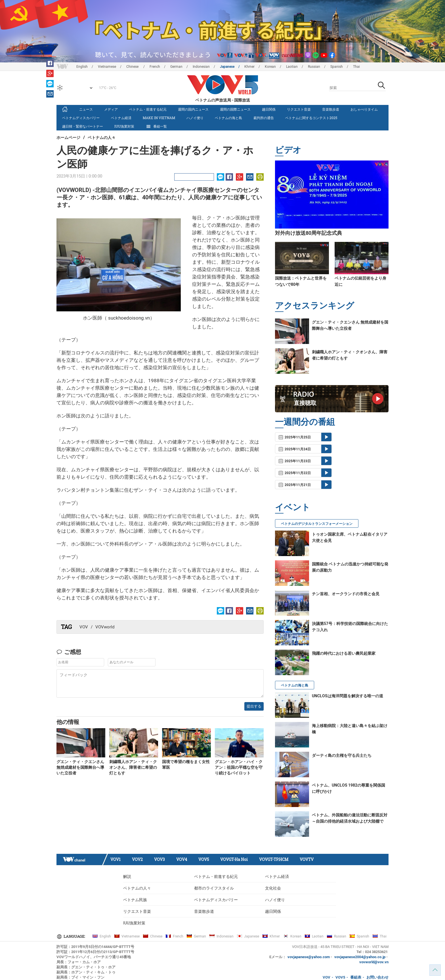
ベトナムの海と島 (228, 118)
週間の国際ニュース (235, 109)
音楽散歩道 (331, 109)
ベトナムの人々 (102, 137)
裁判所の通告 (264, 118)
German (176, 67)
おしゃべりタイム (364, 109)
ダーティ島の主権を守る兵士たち (342, 755)
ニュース (86, 109)
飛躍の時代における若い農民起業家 (344, 653)
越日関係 (269, 109)
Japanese (227, 67)
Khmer (249, 67)
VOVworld (105, 627)
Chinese (133, 67)
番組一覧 (156, 126)
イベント (293, 507)
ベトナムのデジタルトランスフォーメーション (317, 524)
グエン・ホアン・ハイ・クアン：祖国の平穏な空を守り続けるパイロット (239, 767)
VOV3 (159, 859)
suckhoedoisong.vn (129, 318)
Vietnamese (107, 67)
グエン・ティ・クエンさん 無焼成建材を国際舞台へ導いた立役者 (80, 767)
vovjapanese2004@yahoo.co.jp (360, 957)
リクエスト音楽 (299, 109)
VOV (84, 627)
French (155, 67)
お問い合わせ (377, 977)
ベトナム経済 (121, 118)
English (82, 67)
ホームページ (68, 137)
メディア (111, 109)
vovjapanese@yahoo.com (309, 957)
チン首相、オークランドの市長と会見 (346, 594)
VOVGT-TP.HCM (274, 859)
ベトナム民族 (135, 900)
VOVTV (307, 859)
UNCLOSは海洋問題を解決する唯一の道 (348, 696)
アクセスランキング (315, 305)
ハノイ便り (195, 118)
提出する (254, 706)
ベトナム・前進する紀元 (148, 109)
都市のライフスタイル (214, 888)
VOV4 (182, 859)
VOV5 (204, 859)
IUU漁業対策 (124, 126)
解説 (127, 876)
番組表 (356, 977)
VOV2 (137, 859)
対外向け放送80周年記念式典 (308, 233)
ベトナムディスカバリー (81, 118)
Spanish (337, 67)
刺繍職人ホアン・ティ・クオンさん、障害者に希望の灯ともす (133, 767)
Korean (270, 67)
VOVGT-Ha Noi (234, 859)
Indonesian (201, 67)
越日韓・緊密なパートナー (83, 126)
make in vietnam (159, 118)
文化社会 (273, 888)
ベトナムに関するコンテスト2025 (311, 118)
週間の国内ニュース (193, 109)
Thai (356, 67)
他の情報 (68, 722)
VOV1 (116, 859)
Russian (314, 67)
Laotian (292, 67)
